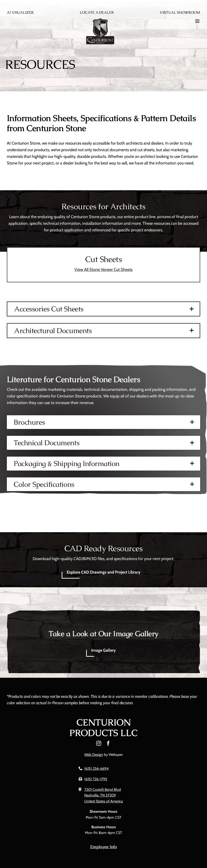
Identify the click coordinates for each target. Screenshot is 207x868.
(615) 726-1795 (96, 779)
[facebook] (108, 743)
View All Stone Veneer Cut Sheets (103, 270)
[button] (103, 309)
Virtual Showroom (180, 12)
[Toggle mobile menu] (198, 21)
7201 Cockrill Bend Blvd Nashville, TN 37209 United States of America (104, 795)
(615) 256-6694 (96, 769)
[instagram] (99, 743)
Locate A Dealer (97, 12)
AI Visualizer (20, 12)
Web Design (94, 755)
